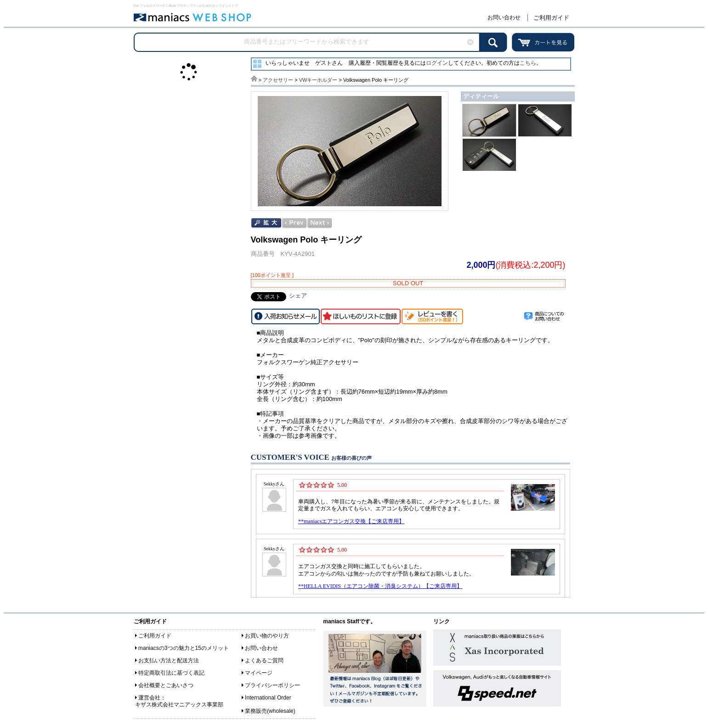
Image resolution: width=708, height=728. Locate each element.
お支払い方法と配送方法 (169, 660)
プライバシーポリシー (272, 685)
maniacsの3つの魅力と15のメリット (184, 648)
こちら (528, 63)
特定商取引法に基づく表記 (171, 673)
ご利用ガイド (551, 18)
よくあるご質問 (264, 660)
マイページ (259, 673)
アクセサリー (278, 80)
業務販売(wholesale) (270, 711)
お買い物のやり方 (267, 636)
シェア (298, 296)
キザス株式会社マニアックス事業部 (179, 705)
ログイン (437, 63)
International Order (268, 698)
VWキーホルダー (318, 80)
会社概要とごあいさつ (166, 685)
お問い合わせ (504, 17)
